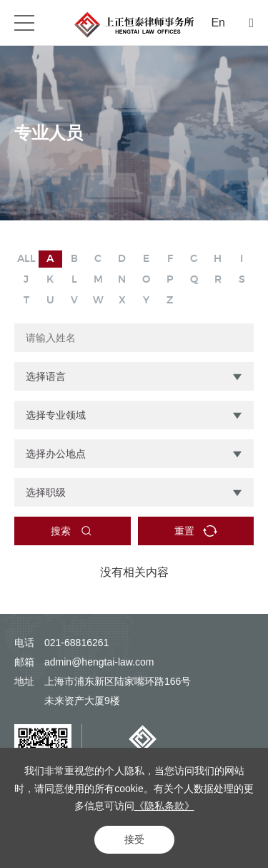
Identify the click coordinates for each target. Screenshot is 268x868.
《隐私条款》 (164, 806)
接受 (134, 839)
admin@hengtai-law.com (99, 662)
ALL (26, 259)
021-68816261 (76, 643)
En (218, 23)
